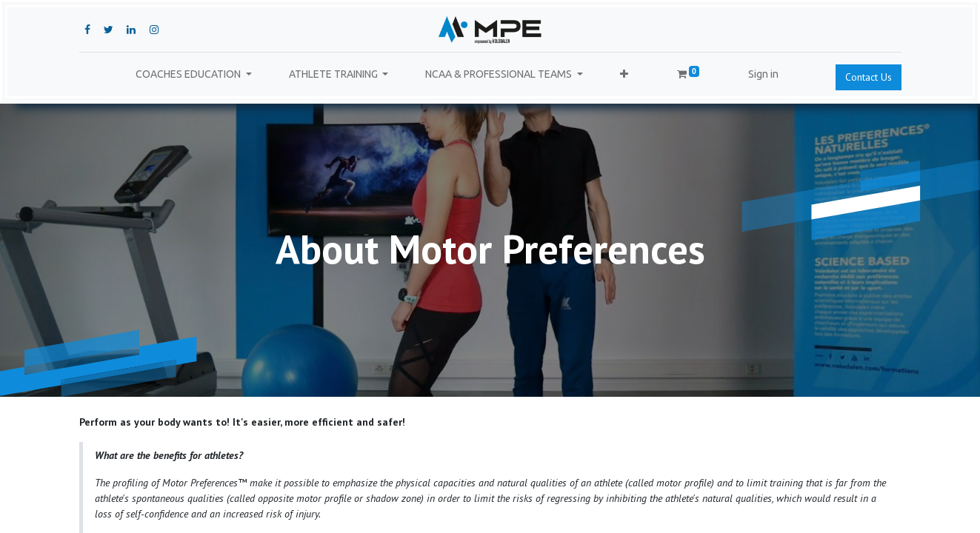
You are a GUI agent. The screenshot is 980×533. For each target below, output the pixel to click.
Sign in (763, 74)
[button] (624, 74)
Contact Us (869, 77)
